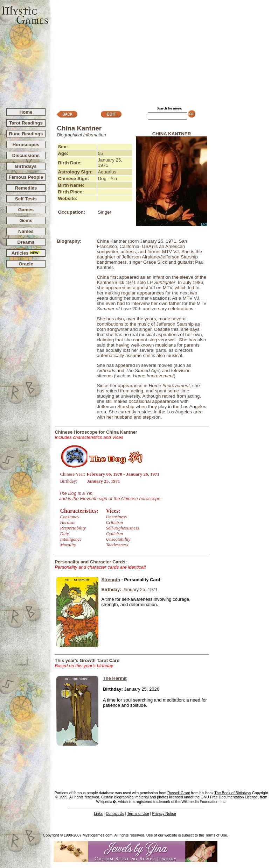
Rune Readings (26, 134)
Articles (26, 253)
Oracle (26, 264)
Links (98, 813)
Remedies (26, 188)
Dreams (26, 242)
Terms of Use (138, 813)
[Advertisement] (160, 51)
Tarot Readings (26, 123)
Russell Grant (179, 793)
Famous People (26, 177)
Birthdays (26, 166)
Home (26, 112)
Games (26, 210)
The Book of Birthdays (233, 793)
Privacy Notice (164, 813)
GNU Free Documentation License (229, 797)
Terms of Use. (217, 835)
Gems (26, 220)
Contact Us (115, 813)
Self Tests (26, 199)
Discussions (26, 155)
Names (26, 231)
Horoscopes (26, 145)
